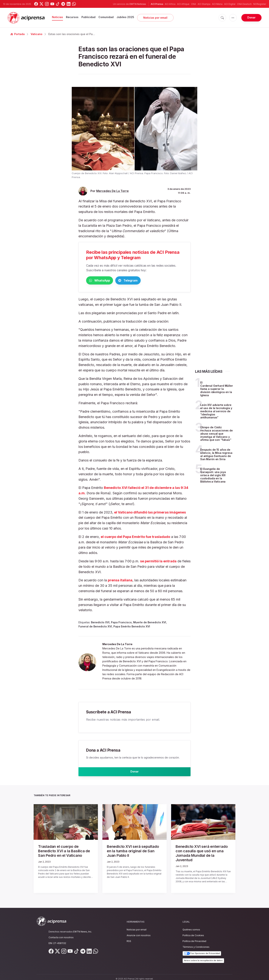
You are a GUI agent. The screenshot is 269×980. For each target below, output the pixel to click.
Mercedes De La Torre (112, 191)
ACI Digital (230, 4)
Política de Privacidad (194, 938)
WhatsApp (106, 281)
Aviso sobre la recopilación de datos (203, 957)
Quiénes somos (191, 926)
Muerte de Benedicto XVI (150, 623)
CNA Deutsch (244, 4)
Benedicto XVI (100, 623)
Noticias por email (155, 18)
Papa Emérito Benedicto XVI (132, 627)
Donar (251, 17)
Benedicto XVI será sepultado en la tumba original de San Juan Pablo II (132, 851)
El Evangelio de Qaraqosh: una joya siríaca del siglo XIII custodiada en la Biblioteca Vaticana (213, 476)
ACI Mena (217, 4)
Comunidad (106, 17)
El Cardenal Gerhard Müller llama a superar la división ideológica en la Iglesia (217, 390)
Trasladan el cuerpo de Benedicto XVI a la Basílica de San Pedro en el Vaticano (66, 853)
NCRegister (260, 4)
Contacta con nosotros (61, 934)
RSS (129, 938)
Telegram (146, 281)
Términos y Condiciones (196, 944)
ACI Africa (170, 4)
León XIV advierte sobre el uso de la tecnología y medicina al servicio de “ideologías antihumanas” (216, 412)
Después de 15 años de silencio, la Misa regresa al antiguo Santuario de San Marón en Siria (216, 455)
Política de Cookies (193, 932)
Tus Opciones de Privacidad (202, 950)
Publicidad (88, 17)
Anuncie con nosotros (139, 932)
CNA (194, 4)
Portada (18, 34)
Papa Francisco (121, 623)
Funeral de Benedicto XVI (95, 627)
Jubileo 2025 (125, 17)
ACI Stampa (204, 4)
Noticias (57, 17)
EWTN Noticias (138, 4)
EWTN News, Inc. (83, 928)
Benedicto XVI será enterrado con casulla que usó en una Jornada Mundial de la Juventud (200, 853)
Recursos (72, 17)
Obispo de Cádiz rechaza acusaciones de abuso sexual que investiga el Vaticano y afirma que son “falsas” (217, 434)
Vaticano (37, 34)
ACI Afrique (183, 4)
